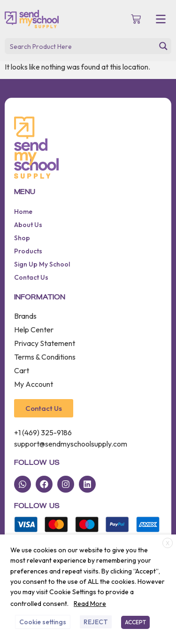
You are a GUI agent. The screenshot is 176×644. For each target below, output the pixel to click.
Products (28, 251)
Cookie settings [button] (43, 622)
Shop (22, 238)
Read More (90, 604)
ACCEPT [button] (135, 622)
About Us (28, 225)
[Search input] (80, 46)
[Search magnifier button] (163, 46)
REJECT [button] (96, 622)
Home (23, 212)
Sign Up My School (42, 264)
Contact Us (31, 277)
